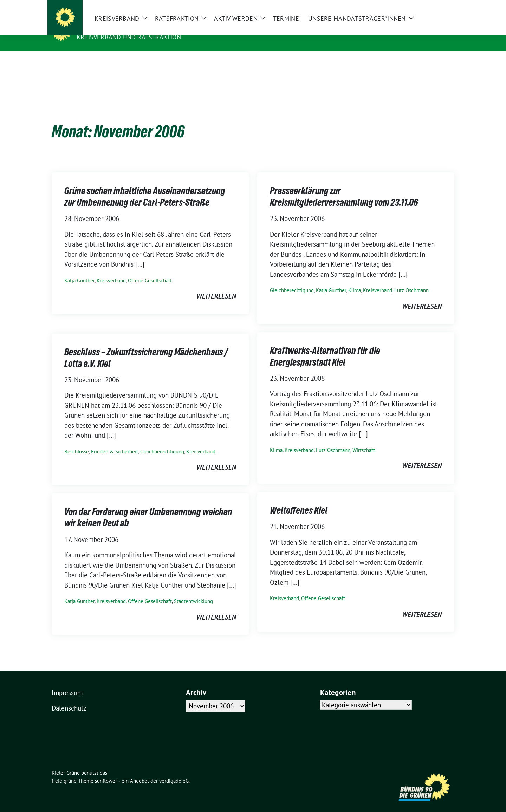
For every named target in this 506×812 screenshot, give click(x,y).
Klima (355, 279)
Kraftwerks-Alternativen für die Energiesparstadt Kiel (325, 345)
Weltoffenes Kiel (299, 499)
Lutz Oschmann (411, 279)
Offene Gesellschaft (150, 270)
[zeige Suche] (442, 6)
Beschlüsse (77, 441)
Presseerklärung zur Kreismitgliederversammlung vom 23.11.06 (344, 185)
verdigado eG (174, 770)
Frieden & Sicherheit (115, 441)
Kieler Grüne (101, 27)
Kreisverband (111, 270)
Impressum (67, 682)
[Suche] (432, 6)
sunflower (106, 770)
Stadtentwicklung (193, 590)
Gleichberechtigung (292, 279)
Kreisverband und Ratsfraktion (129, 37)
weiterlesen (216, 285)
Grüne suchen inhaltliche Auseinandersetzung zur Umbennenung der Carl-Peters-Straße (145, 185)
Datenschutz (69, 697)
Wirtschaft (364, 439)
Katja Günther (79, 270)
